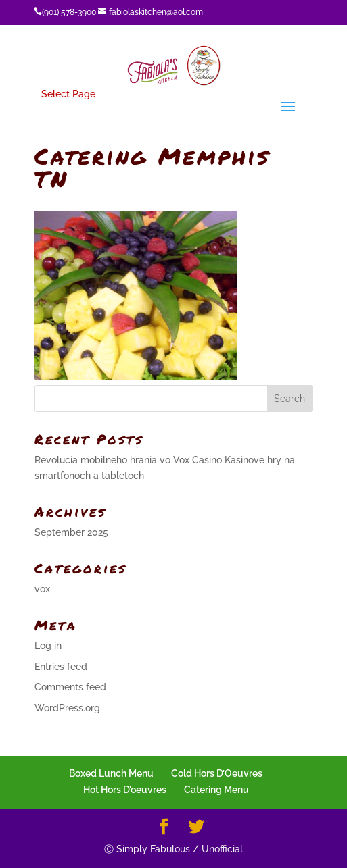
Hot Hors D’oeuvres (125, 790)
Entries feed (61, 667)
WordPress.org (67, 708)
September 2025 (71, 532)
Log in (48, 646)
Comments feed (70, 687)
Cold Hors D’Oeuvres (217, 773)
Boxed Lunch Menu (111, 773)
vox (42, 589)
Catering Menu (216, 790)
